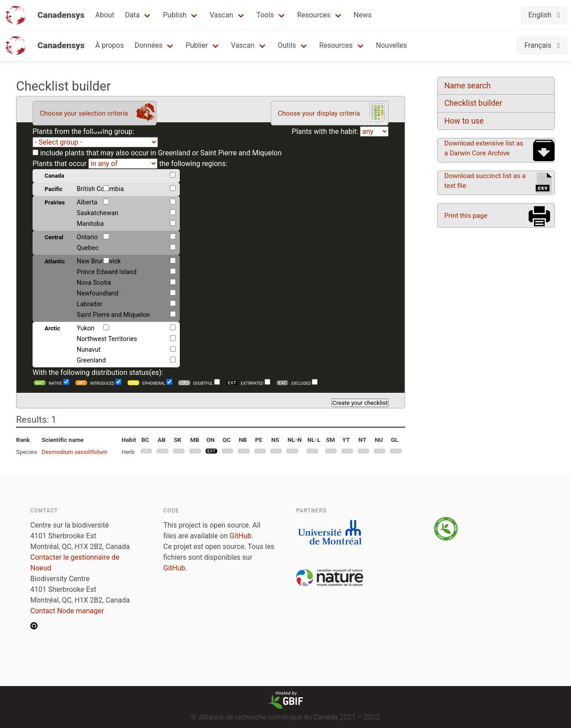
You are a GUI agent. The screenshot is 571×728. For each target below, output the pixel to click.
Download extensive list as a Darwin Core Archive (484, 148)
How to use (464, 121)
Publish (175, 15)
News (363, 15)
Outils (287, 45)
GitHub (241, 536)
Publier (197, 45)
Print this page (466, 216)
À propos (110, 45)
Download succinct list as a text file (485, 181)
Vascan (221, 15)
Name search (468, 86)
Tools (265, 15)
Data (132, 15)
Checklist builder (473, 103)
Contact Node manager (67, 611)
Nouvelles (392, 45)
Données (149, 45)
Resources (314, 15)
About (105, 15)
